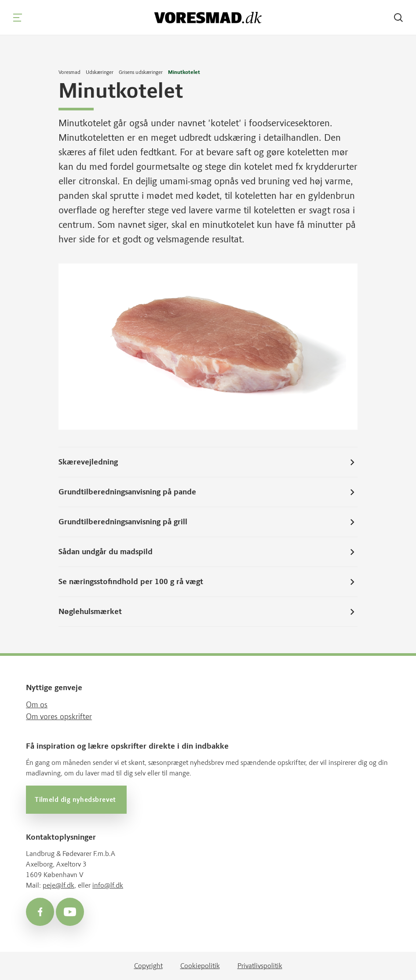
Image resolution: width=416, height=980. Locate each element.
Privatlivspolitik (260, 966)
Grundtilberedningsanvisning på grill (208, 522)
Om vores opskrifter (59, 717)
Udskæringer (100, 72)
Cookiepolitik (200, 966)
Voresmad (69, 72)
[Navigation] (18, 18)
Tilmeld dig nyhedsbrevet (76, 800)
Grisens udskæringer (141, 72)
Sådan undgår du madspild (208, 552)
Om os (37, 705)
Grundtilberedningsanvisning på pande (208, 492)
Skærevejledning (208, 462)
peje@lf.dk (58, 885)
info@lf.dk (108, 885)
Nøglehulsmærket (208, 612)
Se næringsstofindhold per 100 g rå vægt (208, 582)
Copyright (148, 966)
